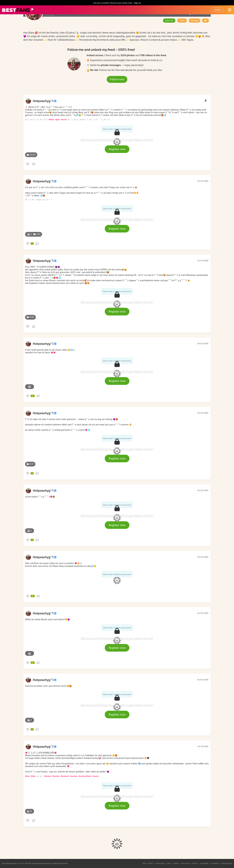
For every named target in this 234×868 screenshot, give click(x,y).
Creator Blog (160, 863)
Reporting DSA (227, 863)
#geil (57, 120)
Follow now (117, 79)
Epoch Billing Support (9, 863)
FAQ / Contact (148, 863)
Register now (117, 149)
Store (169, 863)
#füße (33, 776)
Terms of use (186, 863)
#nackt (64, 120)
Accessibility (204, 863)
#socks (96, 776)
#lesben (48, 776)
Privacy (195, 863)
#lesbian (56, 776)
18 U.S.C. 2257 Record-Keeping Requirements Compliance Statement (43, 863)
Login (217, 10)
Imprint (176, 863)
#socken (74, 776)
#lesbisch (65, 776)
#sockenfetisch (85, 776)
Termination (215, 863)
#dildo (51, 120)
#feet (27, 776)
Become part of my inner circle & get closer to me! (117, 139)
